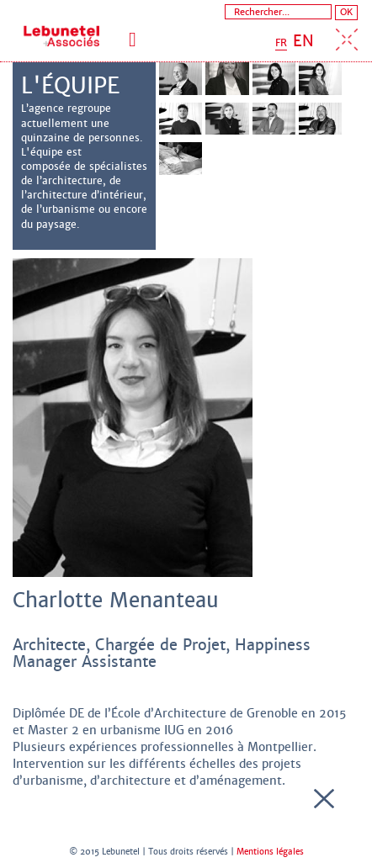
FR (281, 43)
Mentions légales (270, 852)
